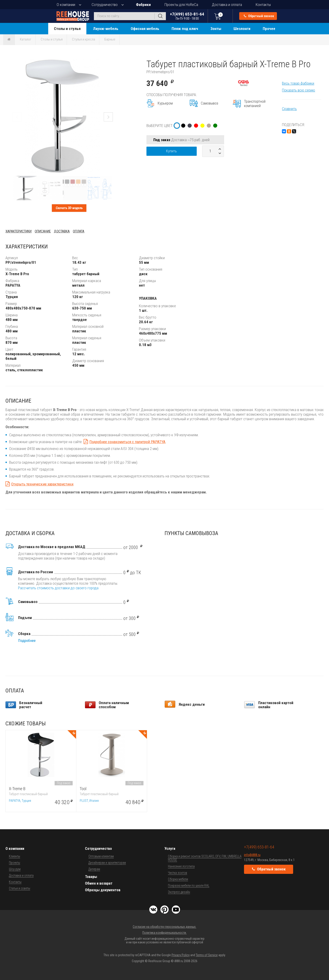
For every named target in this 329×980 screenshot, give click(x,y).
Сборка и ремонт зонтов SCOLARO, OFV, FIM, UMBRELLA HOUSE (205, 858)
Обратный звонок (259, 16)
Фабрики (143, 5)
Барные (110, 39)
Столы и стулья (67, 29)
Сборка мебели (178, 879)
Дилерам (94, 869)
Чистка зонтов (178, 873)
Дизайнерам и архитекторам (107, 863)
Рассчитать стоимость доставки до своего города (58, 588)
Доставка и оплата (227, 5)
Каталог (26, 39)
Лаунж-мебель (106, 29)
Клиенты (15, 856)
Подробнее (27, 641)
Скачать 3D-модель (69, 208)
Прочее (269, 29)
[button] (116, 63)
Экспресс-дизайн (179, 892)
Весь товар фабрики (298, 83)
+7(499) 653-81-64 (187, 16)
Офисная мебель (145, 29)
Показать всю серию (298, 90)
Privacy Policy (181, 955)
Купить (171, 151)
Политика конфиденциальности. (164, 933)
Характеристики (19, 231)
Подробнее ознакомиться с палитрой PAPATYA (127, 442)
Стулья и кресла (84, 39)
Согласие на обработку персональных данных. (164, 927)
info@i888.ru (252, 855)
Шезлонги (242, 29)
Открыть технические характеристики (42, 484)
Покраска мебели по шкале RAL (189, 886)
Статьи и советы (20, 888)
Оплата (79, 231)
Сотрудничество (105, 5)
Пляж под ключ (185, 29)
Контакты (263, 5)
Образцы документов (103, 890)
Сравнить (289, 109)
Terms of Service (207, 955)
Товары (91, 877)
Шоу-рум (15, 869)
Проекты (15, 863)
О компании (66, 5)
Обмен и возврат (99, 883)
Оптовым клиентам (101, 856)
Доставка (62, 231)
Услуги (170, 849)
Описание (43, 231)
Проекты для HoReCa (181, 5)
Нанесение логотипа (181, 866)
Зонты (216, 29)
